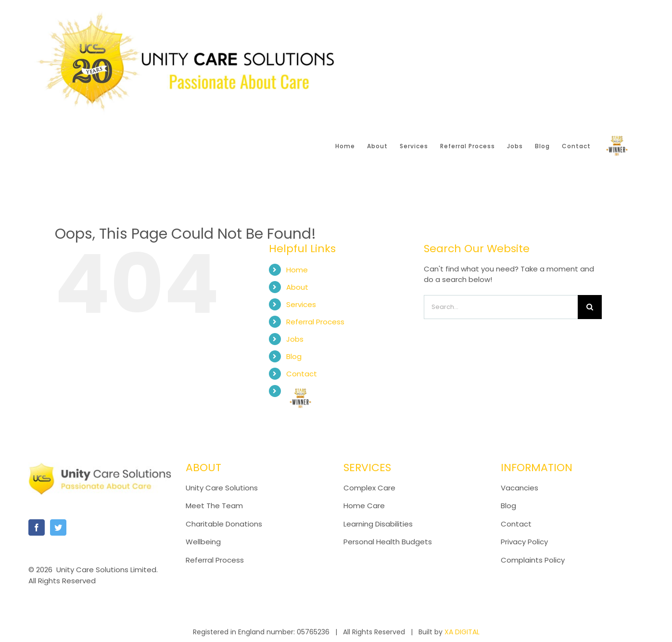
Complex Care (369, 488)
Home (297, 270)
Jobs (295, 339)
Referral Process (315, 322)
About (297, 287)
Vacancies (520, 488)
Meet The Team (214, 506)
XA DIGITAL (462, 632)
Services (301, 304)
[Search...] (501, 307)
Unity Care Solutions (222, 488)
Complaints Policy (534, 560)
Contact (302, 374)
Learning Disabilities (378, 524)
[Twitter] (58, 527)
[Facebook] (37, 527)
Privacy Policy (524, 542)
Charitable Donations (224, 524)
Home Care (364, 506)
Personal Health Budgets (388, 542)
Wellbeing (203, 542)
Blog (294, 356)
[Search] (590, 307)
